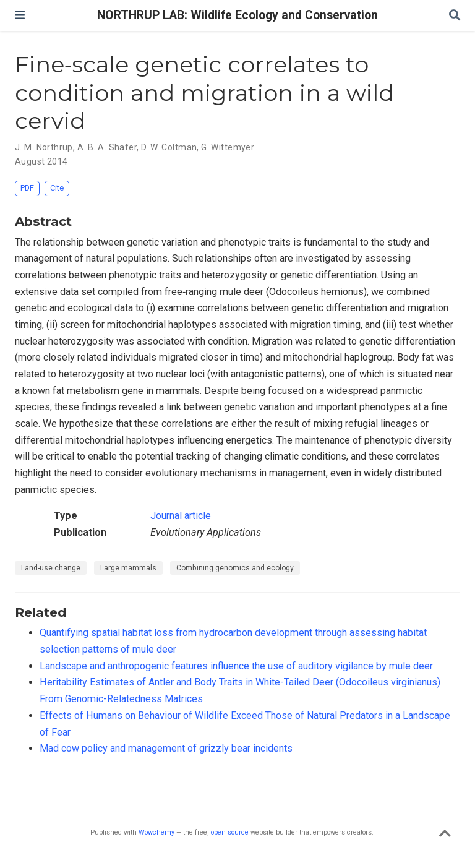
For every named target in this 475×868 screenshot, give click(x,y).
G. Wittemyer (228, 147)
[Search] (455, 16)
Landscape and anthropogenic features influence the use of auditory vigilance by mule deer (236, 666)
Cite (57, 188)
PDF (27, 188)
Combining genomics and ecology (235, 568)
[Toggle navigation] (20, 15)
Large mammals (128, 568)
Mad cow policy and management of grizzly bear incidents (166, 748)
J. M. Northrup (44, 147)
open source (230, 832)
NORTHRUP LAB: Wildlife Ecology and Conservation (237, 15)
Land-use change (51, 568)
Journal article (181, 516)
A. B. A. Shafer (107, 147)
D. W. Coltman (169, 147)
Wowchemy (156, 832)
